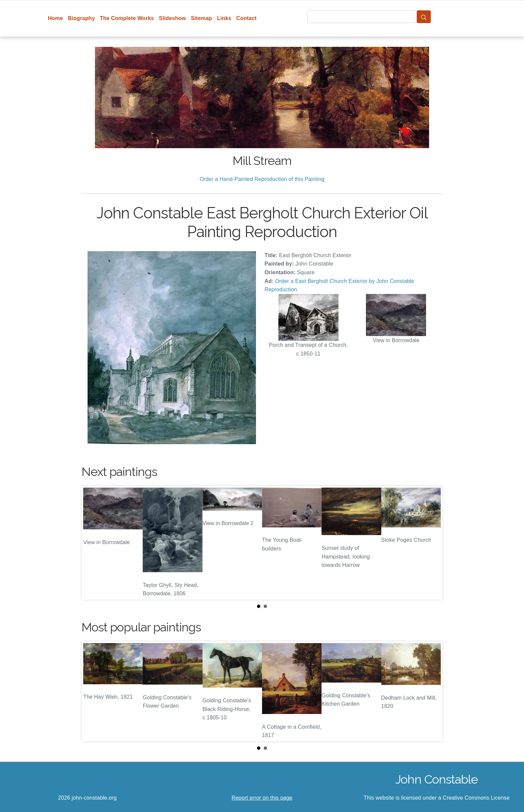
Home (55, 18)
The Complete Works (127, 18)
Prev (92, 543)
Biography (81, 18)
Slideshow (173, 18)
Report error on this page (262, 798)
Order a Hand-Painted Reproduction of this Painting (262, 179)
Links (224, 18)
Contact (246, 18)
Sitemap (201, 18)
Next (432, 543)
